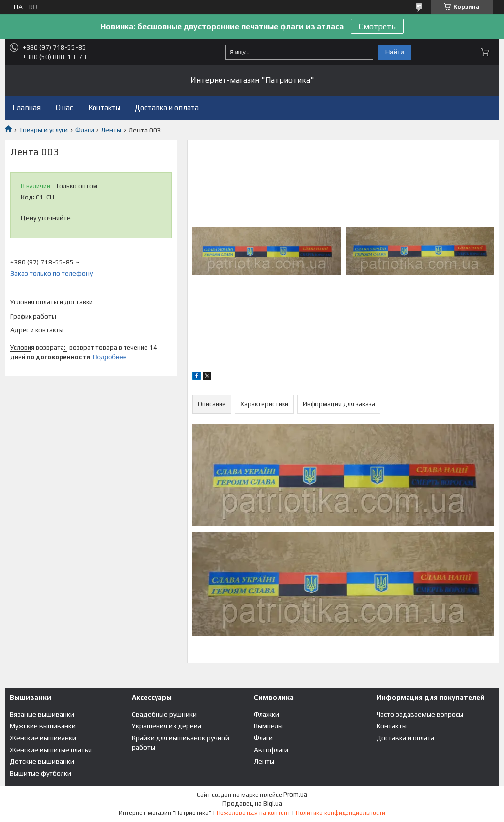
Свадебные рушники (164, 714)
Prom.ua (295, 795)
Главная (27, 108)
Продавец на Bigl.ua (252, 804)
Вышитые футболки (41, 773)
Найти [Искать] (395, 52)
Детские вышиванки (42, 761)
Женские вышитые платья (51, 750)
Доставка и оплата (167, 108)
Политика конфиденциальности (341, 813)
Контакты (104, 108)
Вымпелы (268, 726)
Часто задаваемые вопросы (420, 714)
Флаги (85, 130)
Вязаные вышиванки (42, 714)
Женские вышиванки (43, 738)
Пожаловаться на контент (253, 813)
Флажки (267, 714)
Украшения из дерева (167, 726)
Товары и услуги (43, 130)
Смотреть (377, 26)
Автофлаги (271, 750)
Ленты (111, 130)
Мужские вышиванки (43, 726)
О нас (64, 108)
